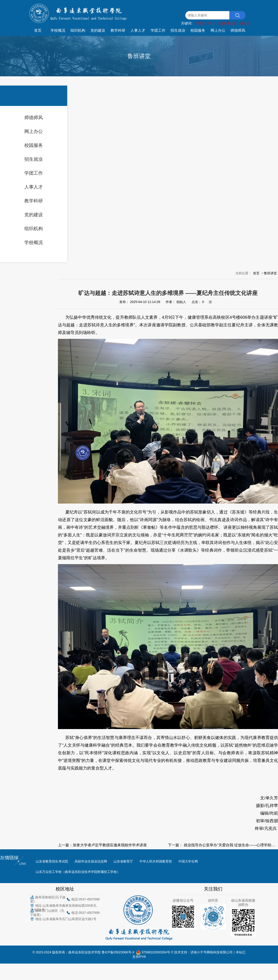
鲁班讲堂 (270, 273)
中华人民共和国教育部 (156, 861)
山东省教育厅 (123, 861)
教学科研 (118, 30)
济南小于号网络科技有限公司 (212, 952)
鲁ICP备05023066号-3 (119, 952)
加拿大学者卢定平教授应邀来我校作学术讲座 (110, 845)
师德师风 (238, 30)
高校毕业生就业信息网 (91, 861)
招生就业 (178, 30)
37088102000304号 (156, 952)
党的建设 (98, 30)
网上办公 (218, 30)
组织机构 (78, 30)
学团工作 (158, 30)
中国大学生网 (188, 861)
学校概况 (58, 30)
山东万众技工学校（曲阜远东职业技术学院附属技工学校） (78, 872)
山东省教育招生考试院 (52, 861)
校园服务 (198, 30)
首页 (38, 30)
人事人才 (138, 30)
